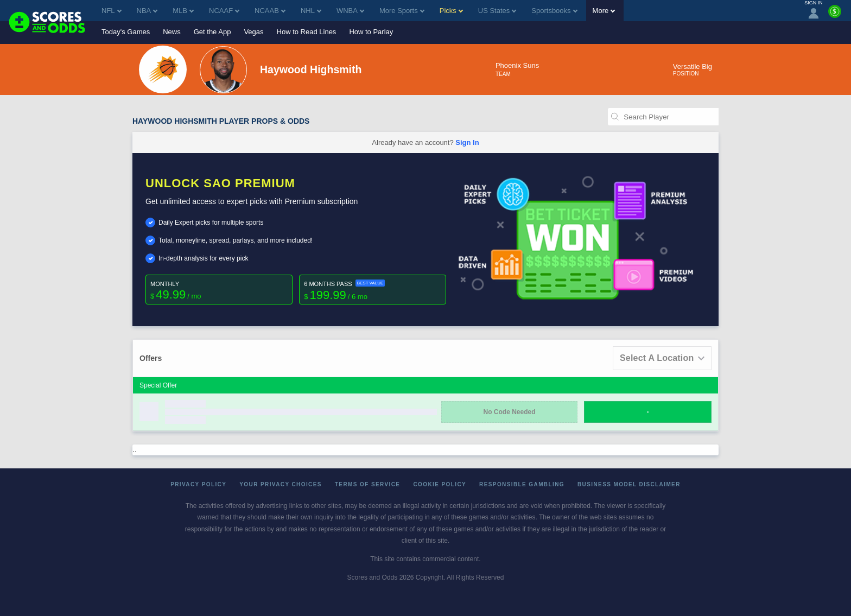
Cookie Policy (440, 484)
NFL (112, 11)
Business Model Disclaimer (629, 484)
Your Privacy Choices (281, 484)
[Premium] (835, 16)
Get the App (212, 32)
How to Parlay (371, 32)
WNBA (350, 11)
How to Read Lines (307, 32)
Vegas (253, 32)
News (172, 32)
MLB (183, 11)
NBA (147, 11)
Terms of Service (368, 484)
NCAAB (270, 11)
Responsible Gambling (522, 484)
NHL (311, 11)
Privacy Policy (198, 484)
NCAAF (224, 11)
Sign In (467, 142)
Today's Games (126, 32)
